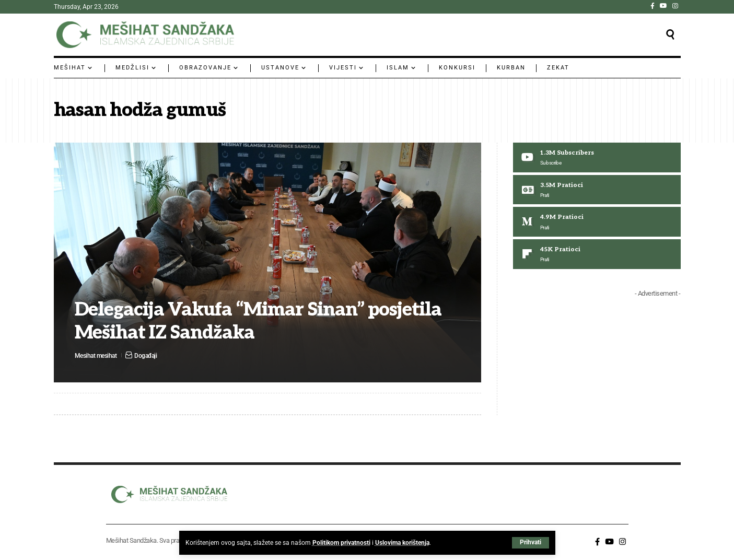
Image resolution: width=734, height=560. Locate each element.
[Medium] (597, 223)
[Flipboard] (597, 256)
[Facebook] (653, 6)
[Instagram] (675, 6)
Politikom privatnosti (341, 543)
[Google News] (597, 191)
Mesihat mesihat (98, 355)
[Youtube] (597, 158)
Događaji (150, 355)
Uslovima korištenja (402, 543)
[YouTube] (663, 6)
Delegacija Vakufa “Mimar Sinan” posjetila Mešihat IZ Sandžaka (261, 322)
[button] (531, 543)
